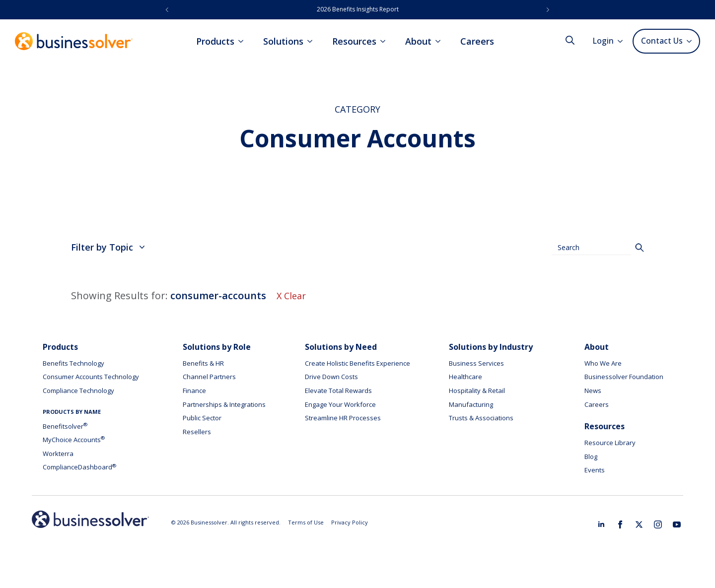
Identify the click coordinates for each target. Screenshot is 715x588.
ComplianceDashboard (79, 467)
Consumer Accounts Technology (91, 377)
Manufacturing (471, 404)
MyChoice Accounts (74, 440)
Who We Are (603, 363)
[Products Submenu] (244, 41)
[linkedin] (601, 524)
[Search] (640, 248)
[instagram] (658, 524)
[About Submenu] (441, 41)
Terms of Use (306, 522)
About (418, 41)
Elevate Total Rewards (338, 391)
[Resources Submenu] (386, 41)
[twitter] (639, 524)
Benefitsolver (65, 426)
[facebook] (620, 524)
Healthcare (465, 377)
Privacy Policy (350, 522)
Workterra (58, 454)
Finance (194, 391)
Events (595, 470)
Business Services (476, 363)
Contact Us (662, 41)
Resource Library (610, 443)
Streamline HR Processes (343, 418)
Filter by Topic (108, 247)
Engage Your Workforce (340, 404)
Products (215, 41)
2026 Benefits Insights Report (358, 9)
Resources (354, 41)
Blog (591, 457)
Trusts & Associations (481, 418)
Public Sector (202, 418)
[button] (167, 10)
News (593, 391)
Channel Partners (209, 377)
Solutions (283, 41)
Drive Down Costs (331, 377)
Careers (477, 41)
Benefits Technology (73, 363)
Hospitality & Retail (477, 391)
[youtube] (677, 524)
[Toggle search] (570, 40)
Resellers (197, 432)
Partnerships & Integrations (224, 404)
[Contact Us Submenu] (691, 41)
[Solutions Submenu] (313, 41)
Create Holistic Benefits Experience (357, 363)
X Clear (291, 296)
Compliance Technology (78, 391)
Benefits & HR (203, 363)
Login (603, 41)
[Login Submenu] (623, 41)
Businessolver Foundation (624, 377)
